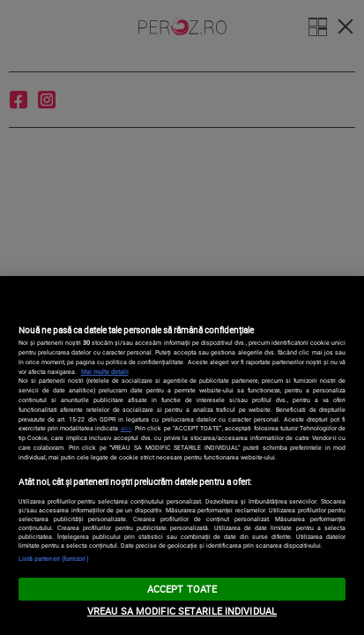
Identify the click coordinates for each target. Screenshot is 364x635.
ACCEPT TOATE (182, 589)
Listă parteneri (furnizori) (53, 558)
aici (126, 428)
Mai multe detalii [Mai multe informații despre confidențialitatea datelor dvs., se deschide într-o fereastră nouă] (105, 371)
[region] (182, 456)
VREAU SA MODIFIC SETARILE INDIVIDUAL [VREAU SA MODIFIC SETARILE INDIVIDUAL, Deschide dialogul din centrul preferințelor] (182, 611)
